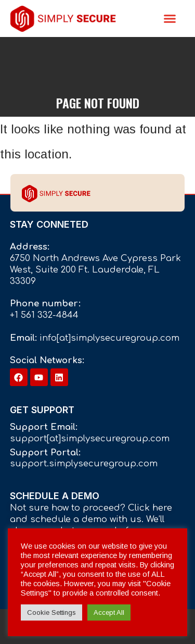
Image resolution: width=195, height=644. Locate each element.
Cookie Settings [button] (51, 612)
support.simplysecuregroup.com (84, 463)
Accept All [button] (109, 612)
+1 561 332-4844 (44, 315)
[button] (170, 19)
